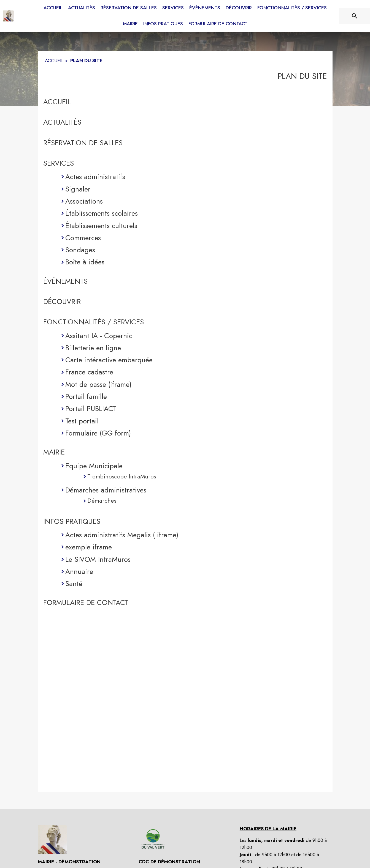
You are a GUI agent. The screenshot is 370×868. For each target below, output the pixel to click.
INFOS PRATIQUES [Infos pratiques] (72, 521)
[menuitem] (53, 8)
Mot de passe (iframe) (98, 384)
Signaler (78, 189)
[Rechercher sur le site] (355, 16)
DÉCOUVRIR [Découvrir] (62, 302)
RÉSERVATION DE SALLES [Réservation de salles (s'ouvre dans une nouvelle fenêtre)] (83, 143)
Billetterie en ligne (93, 348)
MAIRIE (54, 452)
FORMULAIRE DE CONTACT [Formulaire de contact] (86, 603)
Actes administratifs (95, 177)
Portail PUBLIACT (91, 409)
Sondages (80, 250)
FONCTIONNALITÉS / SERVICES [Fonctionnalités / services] (94, 322)
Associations (84, 201)
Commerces (83, 238)
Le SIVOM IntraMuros (98, 559)
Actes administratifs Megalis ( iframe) (122, 535)
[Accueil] (8, 16)
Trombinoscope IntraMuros (122, 476)
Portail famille (86, 396)
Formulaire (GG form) (98, 433)
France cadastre (89, 372)
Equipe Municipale (94, 466)
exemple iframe (89, 547)
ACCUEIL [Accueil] (54, 61)
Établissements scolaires (102, 213)
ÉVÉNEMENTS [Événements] (65, 281)
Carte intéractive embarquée (109, 360)
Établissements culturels (101, 226)
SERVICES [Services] (59, 163)
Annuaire (79, 571)
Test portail (82, 421)
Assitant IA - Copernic (99, 336)
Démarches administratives (106, 490)
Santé (74, 584)
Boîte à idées (85, 262)
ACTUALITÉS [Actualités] (62, 122)
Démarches (102, 501)
